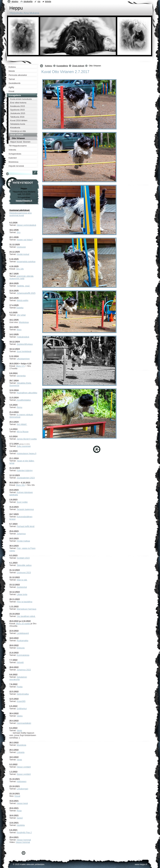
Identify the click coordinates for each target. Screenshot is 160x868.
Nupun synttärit (24, 774)
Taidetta (20, 308)
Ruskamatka (23, 641)
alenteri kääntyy (25, 470)
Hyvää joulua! (23, 254)
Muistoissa (24, 322)
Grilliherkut (22, 709)
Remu (20, 407)
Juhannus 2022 (24, 670)
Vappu (20, 716)
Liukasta (21, 752)
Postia (20, 687)
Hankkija (21, 825)
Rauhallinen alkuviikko (27, 393)
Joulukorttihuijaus (25, 344)
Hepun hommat (24, 840)
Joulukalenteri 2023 (26, 478)
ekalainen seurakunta (18, 678)
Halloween (22, 781)
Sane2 (20, 818)
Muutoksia (21, 745)
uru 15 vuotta (24, 624)
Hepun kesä (22, 803)
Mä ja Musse (23, 432)
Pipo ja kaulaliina (25, 602)
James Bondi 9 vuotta (27, 439)
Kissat (17, 796)
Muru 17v (20, 366)
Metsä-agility (23, 300)
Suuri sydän (22, 502)
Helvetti (20, 662)
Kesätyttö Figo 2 (24, 832)
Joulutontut (22, 587)
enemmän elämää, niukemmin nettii (22, 277)
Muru (19, 330)
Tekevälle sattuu (24, 565)
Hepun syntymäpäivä (27, 225)
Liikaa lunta (22, 594)
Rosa (19, 811)
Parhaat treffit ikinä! (26, 526)
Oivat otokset (78, 66)
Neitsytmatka (23, 694)
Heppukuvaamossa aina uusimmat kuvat (20, 214)
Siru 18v (20, 269)
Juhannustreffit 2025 (26, 293)
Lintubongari (22, 789)
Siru (19, 232)
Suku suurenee (24, 446)
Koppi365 (21, 701)
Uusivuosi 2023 (24, 572)
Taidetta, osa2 (23, 286)
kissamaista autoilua (26, 262)
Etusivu (15, 1)
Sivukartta (28, 1)
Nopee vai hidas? (25, 240)
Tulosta (48, 1)
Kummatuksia (23, 655)
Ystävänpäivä (23, 337)
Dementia (21, 376)
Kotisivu (49, 66)
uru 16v (21, 485)
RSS (39, 1)
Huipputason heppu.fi (27, 453)
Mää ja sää (22, 580)
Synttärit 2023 (23, 558)
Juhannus (21, 534)
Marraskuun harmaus (27, 609)
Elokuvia (21, 648)
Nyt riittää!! (22, 424)
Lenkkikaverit (23, 633)
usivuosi (22, 247)
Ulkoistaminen (23, 359)
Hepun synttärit (24, 767)
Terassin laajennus (25, 509)
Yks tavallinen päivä (26, 616)
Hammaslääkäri (24, 723)
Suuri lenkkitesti (24, 351)
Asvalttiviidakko (23, 400)
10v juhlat (21, 315)
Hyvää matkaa (23, 541)
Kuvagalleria (62, 66)
